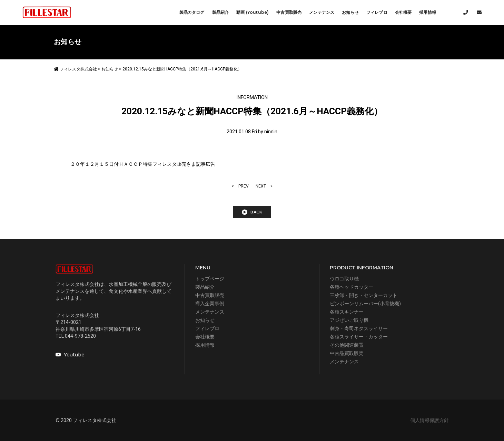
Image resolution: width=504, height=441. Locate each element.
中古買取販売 (289, 12)
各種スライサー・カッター (359, 337)
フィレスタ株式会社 (75, 69)
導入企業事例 (210, 304)
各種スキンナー (347, 312)
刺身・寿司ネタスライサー (359, 328)
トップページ (210, 279)
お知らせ (350, 12)
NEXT (261, 186)
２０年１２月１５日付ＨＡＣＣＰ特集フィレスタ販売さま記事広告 (143, 164)
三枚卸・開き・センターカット (364, 295)
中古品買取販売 (347, 353)
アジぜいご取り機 (349, 320)
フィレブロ (377, 12)
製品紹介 (221, 12)
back (252, 212)
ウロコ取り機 (344, 279)
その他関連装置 (347, 345)
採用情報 (428, 12)
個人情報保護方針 (429, 420)
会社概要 (403, 12)
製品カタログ (192, 12)
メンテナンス (322, 12)
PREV (244, 186)
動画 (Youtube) (253, 12)
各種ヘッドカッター (352, 287)
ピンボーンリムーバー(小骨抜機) (365, 304)
